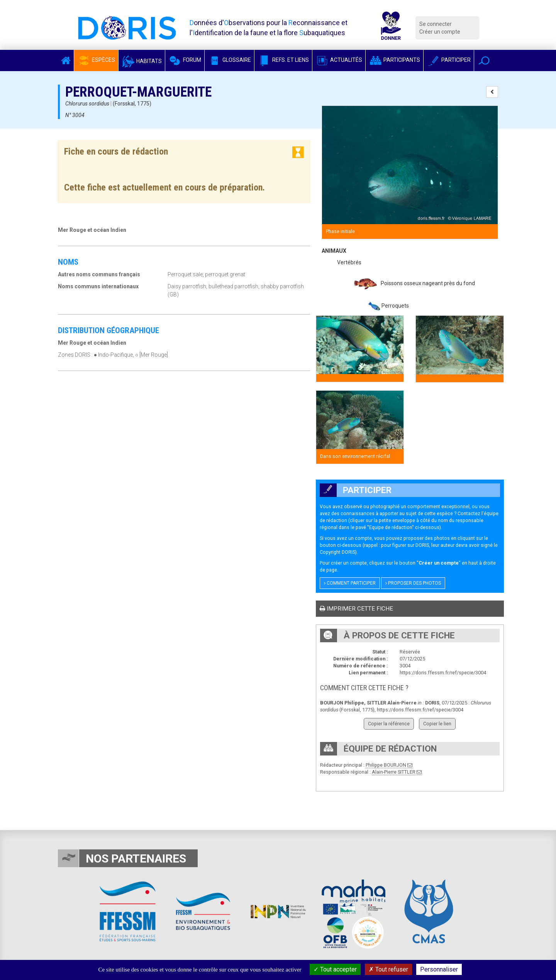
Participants (394, 60)
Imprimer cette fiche (356, 609)
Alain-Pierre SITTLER (394, 772)
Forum (185, 60)
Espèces (96, 60)
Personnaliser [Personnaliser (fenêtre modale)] (439, 969)
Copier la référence (389, 724)
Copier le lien (437, 724)
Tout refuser (388, 969)
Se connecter (436, 24)
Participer (449, 60)
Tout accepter (335, 969)
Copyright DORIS (337, 552)
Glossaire (229, 60)
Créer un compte (440, 32)
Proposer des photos (413, 583)
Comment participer (350, 583)
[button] (484, 60)
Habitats (142, 61)
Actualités (339, 60)
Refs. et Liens (283, 60)
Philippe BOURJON (386, 765)
